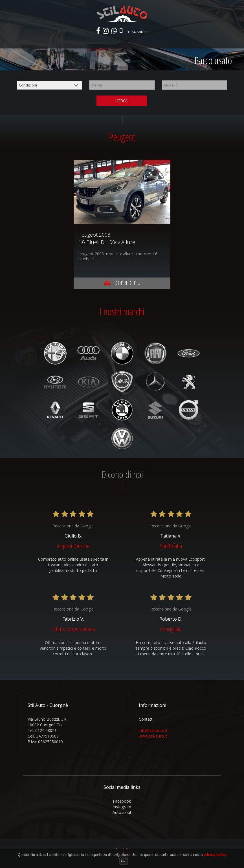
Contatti (215, 41)
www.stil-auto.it (153, 737)
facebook (122, 802)
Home (27, 41)
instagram (122, 807)
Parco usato (77, 41)
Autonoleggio (150, 41)
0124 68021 (138, 32)
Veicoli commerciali (113, 41)
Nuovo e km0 (49, 41)
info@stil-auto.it (153, 731)
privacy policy (215, 855)
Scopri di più (122, 284)
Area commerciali (185, 41)
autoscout (122, 813)
